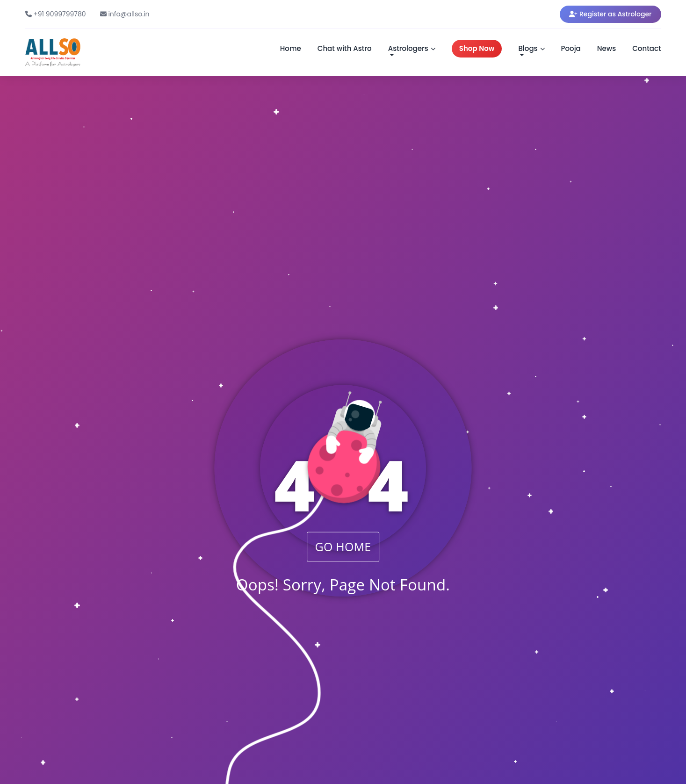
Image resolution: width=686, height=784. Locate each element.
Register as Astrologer (610, 14)
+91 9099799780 (56, 14)
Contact (646, 48)
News (607, 48)
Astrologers (412, 48)
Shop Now (477, 48)
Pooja (571, 48)
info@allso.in (125, 14)
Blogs (531, 48)
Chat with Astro (345, 48)
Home (291, 48)
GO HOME (343, 547)
